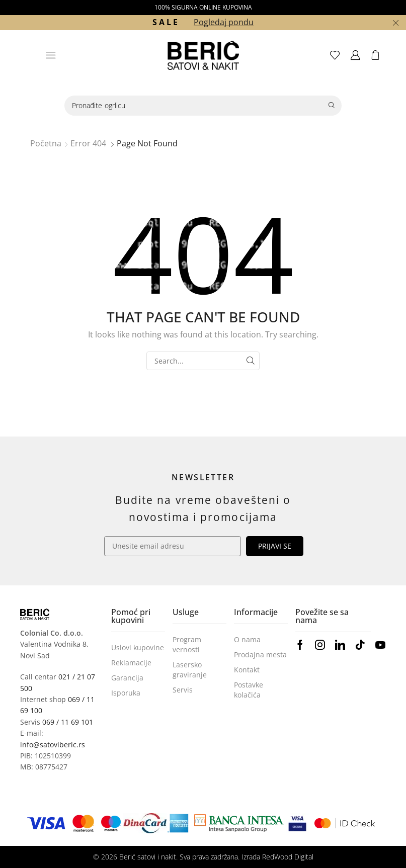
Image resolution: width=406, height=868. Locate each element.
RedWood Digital (288, 857)
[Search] (332, 106)
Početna (46, 143)
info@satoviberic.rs (53, 745)
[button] (51, 55)
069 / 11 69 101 (68, 722)
